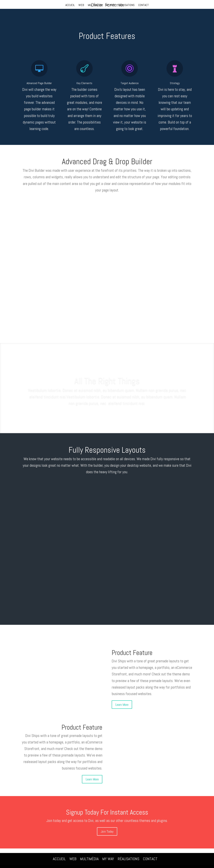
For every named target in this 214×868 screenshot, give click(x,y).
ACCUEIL (70, 5)
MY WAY (110, 5)
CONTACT (144, 5)
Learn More (122, 705)
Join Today (107, 831)
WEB (81, 5)
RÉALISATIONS (127, 5)
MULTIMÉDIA (95, 5)
